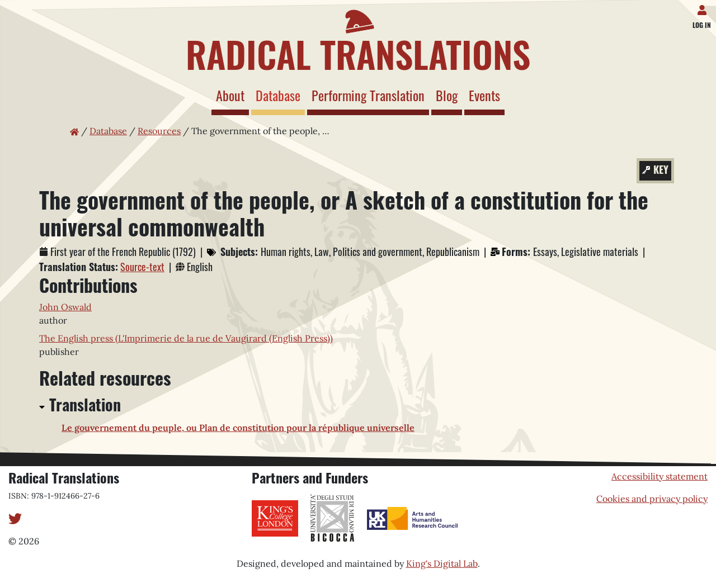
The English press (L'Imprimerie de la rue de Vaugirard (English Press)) (186, 338)
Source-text (142, 267)
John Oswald (65, 307)
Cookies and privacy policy (652, 499)
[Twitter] (15, 518)
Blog (447, 95)
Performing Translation (368, 95)
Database (280, 95)
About (230, 95)
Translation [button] (85, 404)
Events (484, 95)
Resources (159, 131)
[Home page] (358, 38)
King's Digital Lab (442, 563)
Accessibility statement (660, 476)
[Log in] (704, 8)
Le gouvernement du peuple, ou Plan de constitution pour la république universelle (238, 428)
